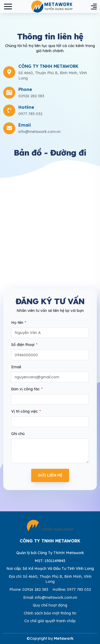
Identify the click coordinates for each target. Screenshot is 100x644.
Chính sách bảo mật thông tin (50, 613)
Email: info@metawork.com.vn (50, 597)
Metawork (64, 638)
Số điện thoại (24, 345)
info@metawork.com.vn (39, 132)
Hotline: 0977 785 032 (72, 589)
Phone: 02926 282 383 (29, 589)
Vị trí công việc (26, 411)
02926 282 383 (31, 96)
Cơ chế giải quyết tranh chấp (50, 621)
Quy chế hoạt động (50, 605)
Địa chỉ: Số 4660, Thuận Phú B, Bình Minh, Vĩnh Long (50, 579)
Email (16, 367)
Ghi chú (18, 434)
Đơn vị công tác (27, 389)
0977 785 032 (30, 114)
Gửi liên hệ (50, 475)
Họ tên (19, 323)
